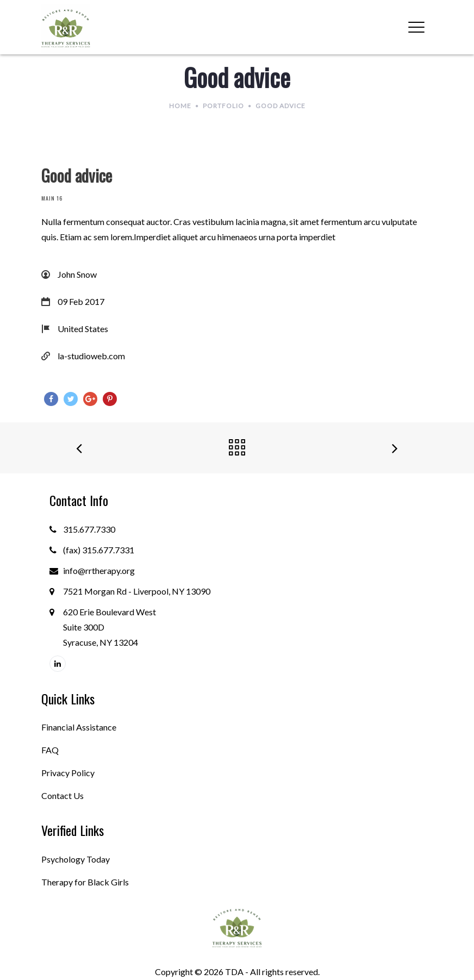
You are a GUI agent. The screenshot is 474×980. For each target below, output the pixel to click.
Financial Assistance (79, 727)
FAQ (50, 750)
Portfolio (223, 106)
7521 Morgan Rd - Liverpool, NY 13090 (137, 591)
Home (180, 106)
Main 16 (52, 198)
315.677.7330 (89, 529)
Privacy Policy (68, 773)
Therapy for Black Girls (85, 882)
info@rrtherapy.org (99, 570)
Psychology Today (76, 859)
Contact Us (63, 795)
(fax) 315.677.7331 (99, 550)
